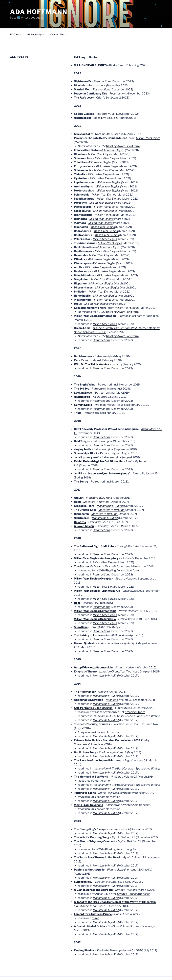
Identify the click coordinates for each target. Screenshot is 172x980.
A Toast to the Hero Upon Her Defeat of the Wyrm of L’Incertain (115, 889)
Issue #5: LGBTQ (133, 938)
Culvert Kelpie (83, 392)
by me (95, 905)
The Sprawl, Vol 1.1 (108, 101)
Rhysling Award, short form (123, 133)
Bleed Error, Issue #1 (106, 105)
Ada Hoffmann (39, 12)
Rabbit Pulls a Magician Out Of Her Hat (99, 449)
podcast (133, 881)
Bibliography (36, 22)
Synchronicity (83, 869)
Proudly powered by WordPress (26, 972)
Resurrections (101, 327)
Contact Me (59, 22)
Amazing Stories (135, 699)
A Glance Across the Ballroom (93, 877)
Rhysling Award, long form (122, 299)
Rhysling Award (115, 558)
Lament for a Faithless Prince (93, 901)
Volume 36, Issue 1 (131, 914)
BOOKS (16, 22)
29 (124, 825)
